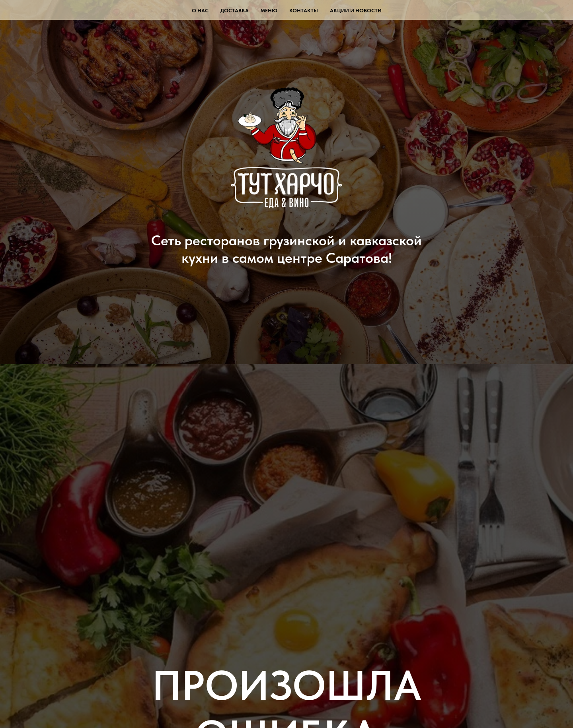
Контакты (304, 11)
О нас (200, 11)
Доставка (235, 11)
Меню (269, 11)
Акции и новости (356, 11)
